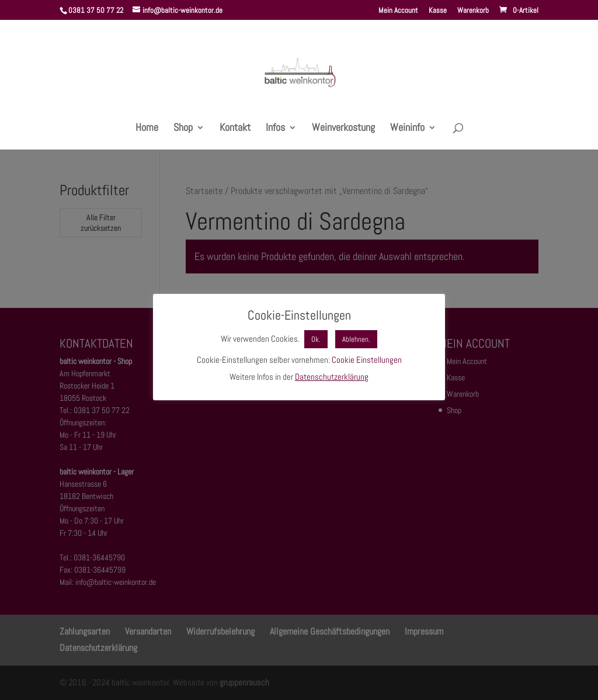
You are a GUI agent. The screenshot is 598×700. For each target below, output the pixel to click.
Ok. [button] (316, 339)
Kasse (438, 11)
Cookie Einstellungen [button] (367, 360)
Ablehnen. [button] (356, 339)
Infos (275, 129)
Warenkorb (473, 11)
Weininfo (407, 129)
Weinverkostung (343, 129)
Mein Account (398, 11)
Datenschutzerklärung (332, 377)
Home (147, 129)
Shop (183, 129)
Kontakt (235, 129)
